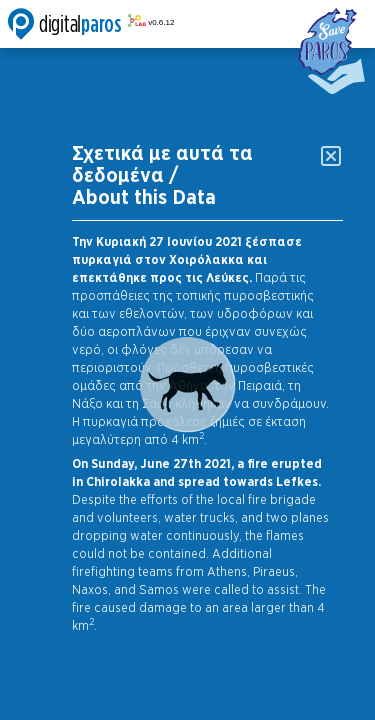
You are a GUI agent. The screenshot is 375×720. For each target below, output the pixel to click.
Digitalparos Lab (91, 24)
